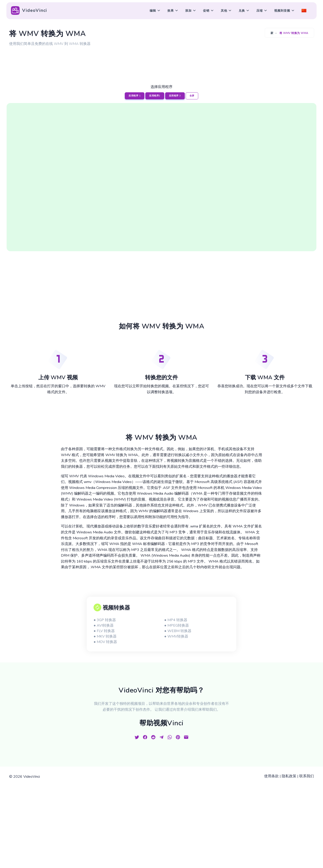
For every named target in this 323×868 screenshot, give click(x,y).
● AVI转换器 (104, 625)
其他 (224, 11)
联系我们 (307, 776)
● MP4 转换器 (176, 620)
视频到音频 (282, 11)
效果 (171, 11)
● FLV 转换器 (104, 631)
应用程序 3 (175, 96)
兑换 (242, 11)
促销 (206, 11)
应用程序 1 (135, 96)
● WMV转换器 (176, 636)
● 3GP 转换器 (105, 620)
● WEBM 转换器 (178, 631)
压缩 (260, 11)
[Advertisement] (161, 60)
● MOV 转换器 (105, 642)
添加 (188, 11)
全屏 (192, 96)
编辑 (153, 11)
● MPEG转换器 (177, 625)
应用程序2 (155, 96)
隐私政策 (289, 776)
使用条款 (271, 776)
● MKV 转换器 (105, 636)
